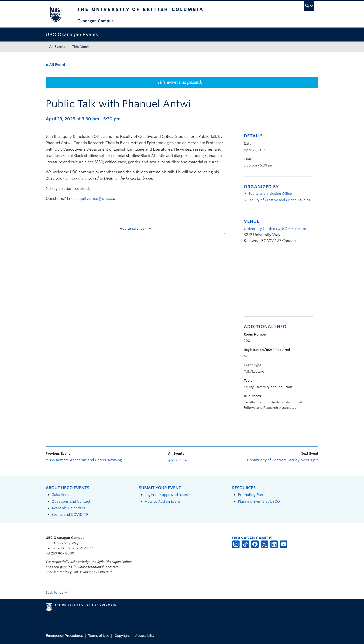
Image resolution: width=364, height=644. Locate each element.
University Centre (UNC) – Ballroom (276, 229)
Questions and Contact (71, 501)
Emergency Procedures (64, 635)
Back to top (57, 592)
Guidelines (60, 495)
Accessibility (145, 635)
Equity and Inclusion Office (270, 194)
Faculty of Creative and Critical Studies (279, 200)
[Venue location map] (268, 282)
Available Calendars (68, 508)
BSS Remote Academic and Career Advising (84, 460)
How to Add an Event (162, 501)
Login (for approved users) (167, 495)
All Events (57, 47)
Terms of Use (99, 635)
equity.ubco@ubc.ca (96, 199)
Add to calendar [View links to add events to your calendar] (133, 229)
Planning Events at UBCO (259, 501)
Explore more (176, 460)
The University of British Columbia (56, 14)
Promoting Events (253, 495)
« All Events (57, 65)
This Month (81, 47)
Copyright (122, 635)
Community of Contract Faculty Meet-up (283, 460)
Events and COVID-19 (70, 514)
